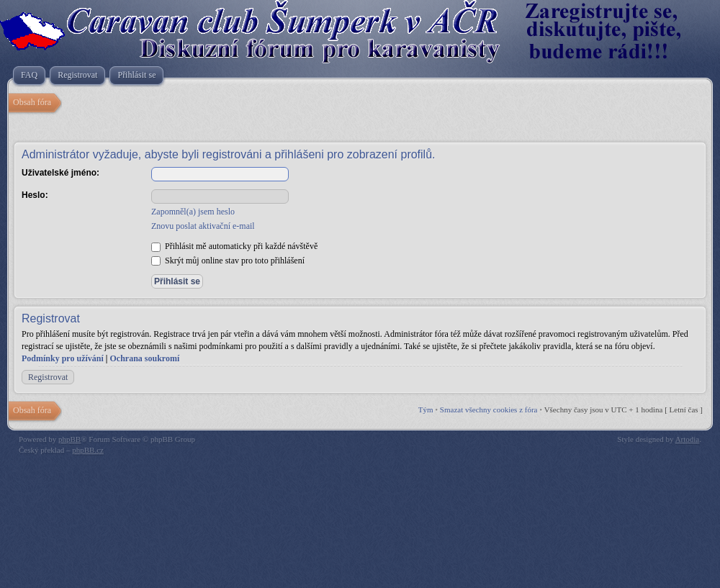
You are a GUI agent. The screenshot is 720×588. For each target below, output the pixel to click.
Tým (426, 410)
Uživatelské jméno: (60, 173)
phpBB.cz (88, 450)
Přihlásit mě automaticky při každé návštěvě (234, 246)
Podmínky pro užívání (63, 358)
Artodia (688, 439)
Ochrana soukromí (144, 358)
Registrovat (48, 377)
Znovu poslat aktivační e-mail (203, 226)
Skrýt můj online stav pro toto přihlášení (228, 261)
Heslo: (35, 195)
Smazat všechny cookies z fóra (489, 410)
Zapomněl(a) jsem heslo (193, 212)
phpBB (69, 439)
